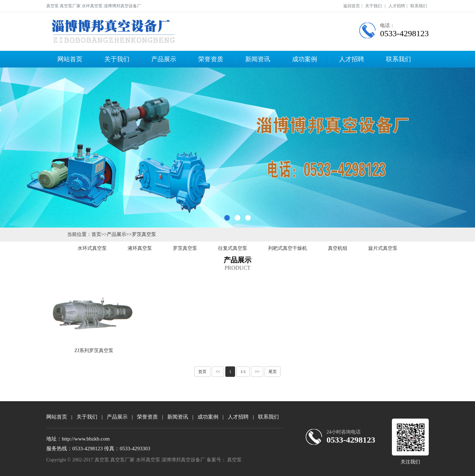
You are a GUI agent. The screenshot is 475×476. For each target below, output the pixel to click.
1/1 (243, 372)
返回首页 (352, 6)
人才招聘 (397, 6)
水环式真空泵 (92, 248)
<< (218, 372)
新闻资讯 (258, 59)
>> (257, 372)
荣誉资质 (211, 59)
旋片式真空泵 (383, 248)
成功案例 (305, 59)
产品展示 (164, 59)
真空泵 (234, 460)
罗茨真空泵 (144, 234)
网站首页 (70, 59)
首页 (96, 234)
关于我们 (373, 6)
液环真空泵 (140, 248)
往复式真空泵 (233, 248)
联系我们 (419, 6)
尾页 (273, 372)
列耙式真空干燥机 (288, 248)
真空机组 (338, 248)
